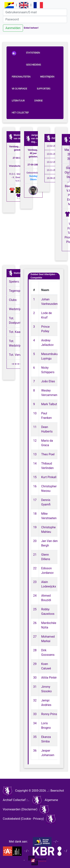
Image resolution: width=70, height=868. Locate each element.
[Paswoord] (35, 19)
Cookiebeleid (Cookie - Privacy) (23, 819)
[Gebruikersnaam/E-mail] (35, 12)
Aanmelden (13, 28)
